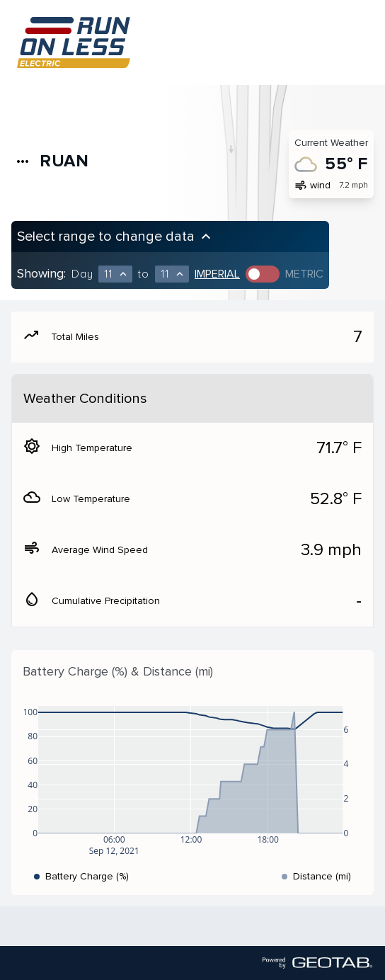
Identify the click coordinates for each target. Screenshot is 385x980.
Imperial (217, 274)
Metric (304, 274)
